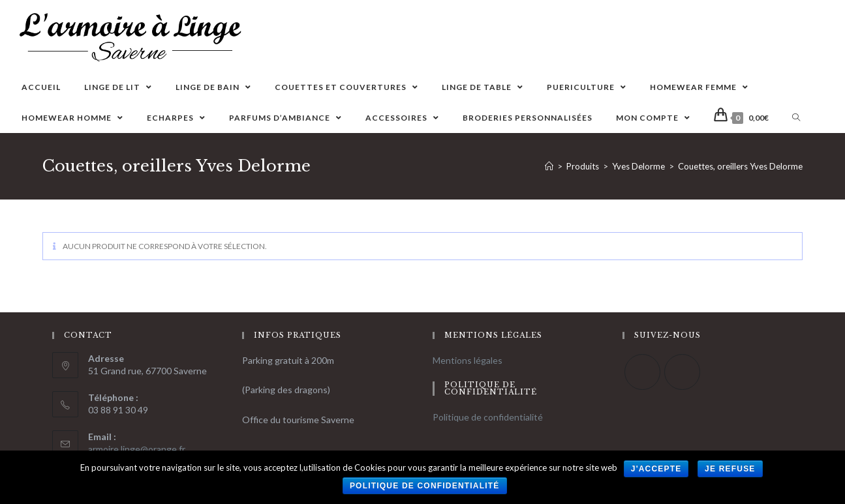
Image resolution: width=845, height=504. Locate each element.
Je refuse (730, 469)
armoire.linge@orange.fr (137, 449)
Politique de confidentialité (488, 417)
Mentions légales (468, 360)
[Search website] (796, 118)
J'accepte (656, 469)
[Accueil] (549, 166)
